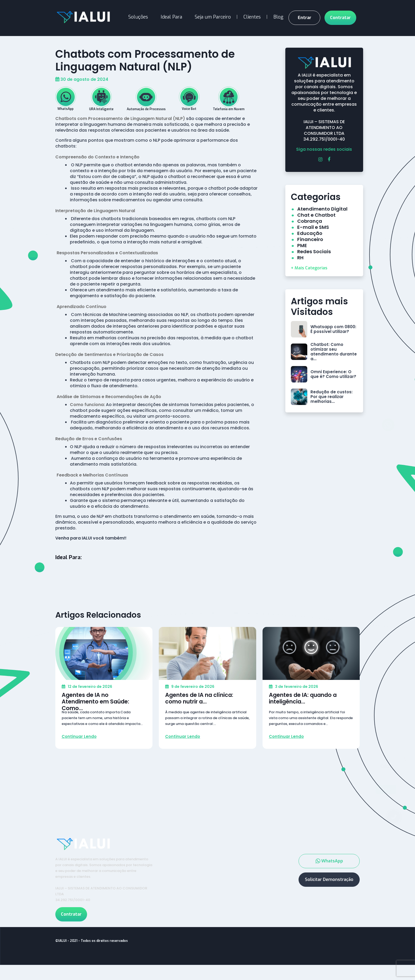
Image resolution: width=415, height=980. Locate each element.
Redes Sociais (314, 251)
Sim (386, 781)
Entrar (305, 18)
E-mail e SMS (313, 227)
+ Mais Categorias (309, 268)
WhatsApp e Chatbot (256, 872)
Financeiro (310, 239)
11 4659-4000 (343, 903)
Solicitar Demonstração (329, 887)
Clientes (252, 17)
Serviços (243, 864)
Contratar (340, 18)
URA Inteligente (250, 878)
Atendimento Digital (322, 209)
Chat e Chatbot (316, 215)
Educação (310, 233)
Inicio (178, 864)
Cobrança (310, 221)
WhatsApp (329, 869)
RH (300, 258)
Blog (278, 17)
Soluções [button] (138, 17)
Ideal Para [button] (171, 17)
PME (302, 245)
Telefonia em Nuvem (256, 890)
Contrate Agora (191, 883)
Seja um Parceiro (213, 17)
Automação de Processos (249, 899)
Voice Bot (244, 884)
